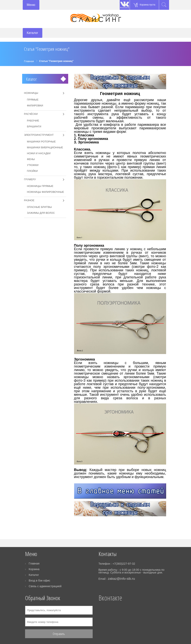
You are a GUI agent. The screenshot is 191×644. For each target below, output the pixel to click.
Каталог (31, 79)
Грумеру (30, 179)
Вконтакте (110, 598)
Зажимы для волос (41, 213)
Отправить (59, 634)
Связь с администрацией (45, 586)
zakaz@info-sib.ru (121, 579)
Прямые (33, 100)
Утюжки (33, 165)
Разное (29, 200)
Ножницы (31, 93)
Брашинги (34, 126)
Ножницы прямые (40, 186)
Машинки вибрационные (45, 147)
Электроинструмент (39, 135)
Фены (31, 159)
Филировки (35, 106)
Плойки (32, 171)
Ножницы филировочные (46, 192)
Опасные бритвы (39, 207)
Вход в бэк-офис (40, 581)
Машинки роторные (41, 142)
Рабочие (33, 121)
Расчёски (31, 114)
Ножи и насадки (39, 153)
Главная (34, 563)
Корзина (34, 569)
